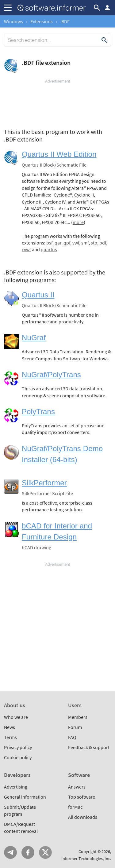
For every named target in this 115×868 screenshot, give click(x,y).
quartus (49, 249)
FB (28, 852)
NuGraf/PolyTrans (51, 375)
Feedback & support (89, 747)
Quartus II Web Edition (59, 154)
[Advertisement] (57, 102)
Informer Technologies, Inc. (86, 859)
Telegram (10, 852)
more (78, 222)
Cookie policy (18, 757)
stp (94, 243)
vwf (76, 243)
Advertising (16, 787)
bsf (49, 243)
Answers (77, 787)
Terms (10, 737)
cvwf (26, 249)
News (10, 727)
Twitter (45, 852)
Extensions (42, 21)
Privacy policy (18, 747)
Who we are (16, 717)
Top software (82, 797)
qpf (67, 243)
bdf (103, 243)
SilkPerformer (44, 483)
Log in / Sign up (107, 8)
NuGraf (34, 338)
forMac (75, 807)
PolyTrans (38, 412)
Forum (75, 727)
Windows (13, 21)
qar (58, 243)
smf (85, 243)
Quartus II (38, 295)
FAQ (72, 737)
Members (78, 717)
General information (25, 797)
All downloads (83, 817)
